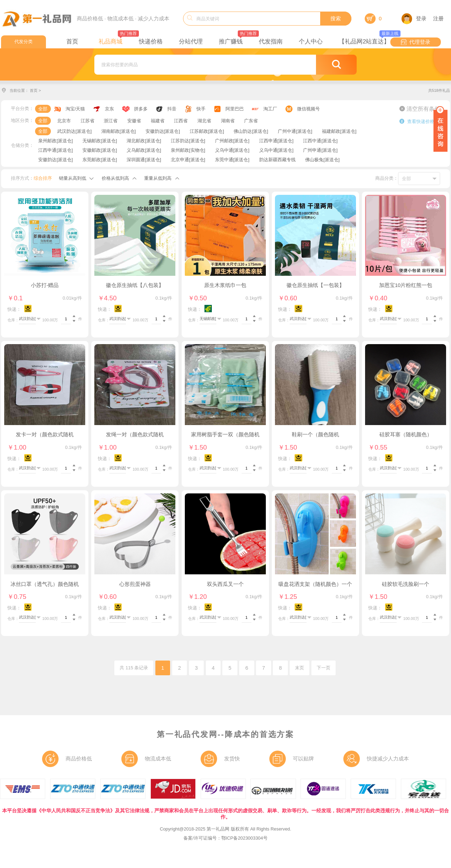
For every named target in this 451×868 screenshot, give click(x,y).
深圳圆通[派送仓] (144, 160)
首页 (34, 90)
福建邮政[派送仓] (339, 131)
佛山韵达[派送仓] (251, 131)
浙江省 (111, 121)
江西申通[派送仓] (276, 141)
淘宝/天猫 (75, 109)
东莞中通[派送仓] (232, 160)
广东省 (251, 121)
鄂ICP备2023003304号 (244, 838)
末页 (299, 668)
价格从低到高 (115, 178)
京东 (109, 109)
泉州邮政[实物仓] (188, 150)
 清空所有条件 (420, 109)
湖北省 (204, 121)
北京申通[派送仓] (188, 160)
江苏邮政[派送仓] (207, 131)
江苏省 (87, 121)
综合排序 (43, 178)
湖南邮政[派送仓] (119, 131)
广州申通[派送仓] (320, 150)
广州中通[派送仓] (295, 131)
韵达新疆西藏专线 (277, 160)
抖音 (172, 109)
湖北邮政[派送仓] (144, 141)
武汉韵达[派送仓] (74, 131)
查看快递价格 (417, 121)
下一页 (324, 668)
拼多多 (141, 109)
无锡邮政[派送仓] (100, 141)
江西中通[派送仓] (320, 141)
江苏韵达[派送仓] (188, 141)
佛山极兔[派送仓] (322, 160)
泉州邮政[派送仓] (55, 141)
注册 (438, 19)
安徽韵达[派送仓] (163, 131)
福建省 (158, 121)
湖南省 (228, 121)
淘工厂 (270, 109)
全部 (43, 109)
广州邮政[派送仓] (232, 141)
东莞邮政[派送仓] (100, 160)
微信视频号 (308, 109)
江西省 (181, 121)
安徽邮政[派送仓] (100, 150)
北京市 (64, 121)
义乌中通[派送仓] (232, 150)
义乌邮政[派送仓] (144, 150)
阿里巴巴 (235, 109)
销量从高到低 (73, 178)
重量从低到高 (158, 178)
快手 (201, 109)
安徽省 (134, 121)
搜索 (336, 19)
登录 (414, 19)
